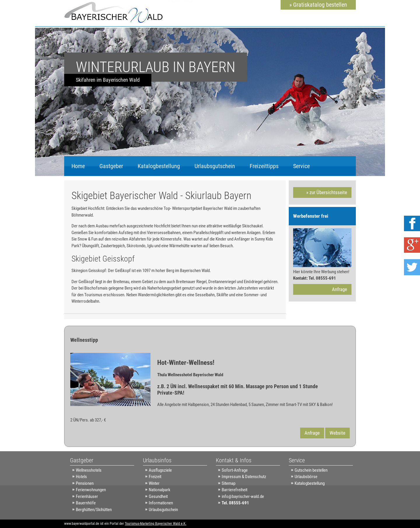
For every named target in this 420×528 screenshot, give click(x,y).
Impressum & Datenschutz (244, 477)
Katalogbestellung (159, 166)
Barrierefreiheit (235, 490)
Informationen (161, 503)
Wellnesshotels (89, 470)
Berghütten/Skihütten (94, 510)
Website (337, 433)
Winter (154, 483)
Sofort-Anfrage (235, 470)
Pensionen (85, 483)
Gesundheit (158, 496)
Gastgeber (111, 166)
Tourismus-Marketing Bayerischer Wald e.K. (156, 524)
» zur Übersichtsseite (327, 192)
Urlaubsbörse (306, 477)
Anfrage (339, 289)
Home (78, 166)
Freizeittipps (264, 166)
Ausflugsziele (160, 470)
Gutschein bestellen (311, 470)
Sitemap (229, 483)
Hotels (81, 477)
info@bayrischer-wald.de (243, 496)
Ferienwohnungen (91, 490)
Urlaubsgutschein (215, 166)
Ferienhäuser (87, 496)
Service (301, 166)
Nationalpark (160, 490)
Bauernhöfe (86, 503)
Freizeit (155, 477)
